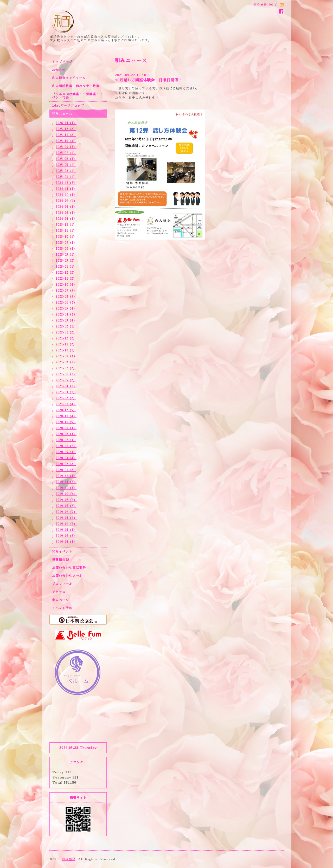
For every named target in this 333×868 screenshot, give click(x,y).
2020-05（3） (66, 452)
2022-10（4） (66, 285)
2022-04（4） (66, 315)
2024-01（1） (66, 219)
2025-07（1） (66, 153)
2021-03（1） (66, 392)
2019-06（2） (66, 512)
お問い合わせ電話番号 (69, 568)
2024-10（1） (66, 195)
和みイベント (62, 552)
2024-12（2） (66, 183)
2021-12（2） (66, 339)
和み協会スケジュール (69, 78)
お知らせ (59, 70)
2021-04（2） (66, 386)
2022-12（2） (66, 273)
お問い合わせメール (67, 576)
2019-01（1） (66, 542)
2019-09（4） (66, 494)
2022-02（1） (66, 327)
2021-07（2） (66, 368)
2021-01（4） (66, 404)
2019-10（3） (66, 488)
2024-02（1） (66, 213)
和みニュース (62, 114)
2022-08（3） (66, 297)
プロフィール (62, 584)
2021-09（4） (66, 356)
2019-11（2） (66, 482)
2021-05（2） (66, 380)
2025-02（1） (66, 171)
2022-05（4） (66, 309)
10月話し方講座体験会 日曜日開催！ (149, 80)
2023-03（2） (66, 261)
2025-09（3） (66, 147)
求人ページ (60, 600)
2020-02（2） (66, 464)
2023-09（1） (66, 243)
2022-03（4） (66, 321)
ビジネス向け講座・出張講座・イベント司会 (77, 96)
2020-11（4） (66, 416)
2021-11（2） (66, 345)
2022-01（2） (66, 333)
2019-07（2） (66, 506)
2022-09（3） (66, 291)
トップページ (62, 62)
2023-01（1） (66, 267)
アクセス (59, 592)
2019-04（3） (66, 524)
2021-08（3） (66, 362)
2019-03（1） (66, 530)
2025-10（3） (66, 141)
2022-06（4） (66, 303)
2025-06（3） (66, 159)
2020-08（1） (66, 434)
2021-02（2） (66, 398)
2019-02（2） (66, 536)
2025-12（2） (66, 129)
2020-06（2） (66, 446)
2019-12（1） (66, 476)
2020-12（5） (66, 410)
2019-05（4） (66, 518)
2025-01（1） (66, 177)
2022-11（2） (66, 279)
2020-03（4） (66, 458)
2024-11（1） (66, 189)
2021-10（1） (66, 351)
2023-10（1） (66, 237)
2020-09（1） (66, 428)
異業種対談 (60, 560)
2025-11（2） (66, 135)
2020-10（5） (66, 422)
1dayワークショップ (68, 106)
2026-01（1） (66, 123)
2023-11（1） (66, 231)
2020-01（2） (66, 470)
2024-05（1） (66, 207)
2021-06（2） (66, 374)
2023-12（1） (66, 225)
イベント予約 (62, 608)
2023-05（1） (66, 255)
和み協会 (69, 859)
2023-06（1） (66, 249)
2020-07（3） (66, 440)
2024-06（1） (66, 201)
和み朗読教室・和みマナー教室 (76, 86)
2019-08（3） (66, 500)
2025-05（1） (66, 165)
